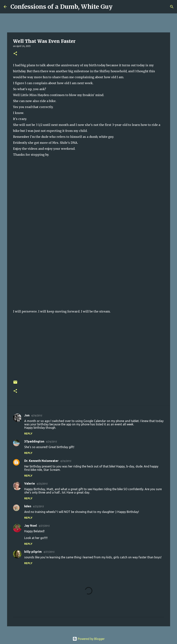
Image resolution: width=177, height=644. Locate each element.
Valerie (30, 483)
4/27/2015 (44, 526)
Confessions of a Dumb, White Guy (61, 7)
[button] (15, 54)
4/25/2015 (42, 484)
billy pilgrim (33, 552)
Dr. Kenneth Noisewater (41, 461)
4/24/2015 (36, 415)
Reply (28, 434)
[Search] (118, 7)
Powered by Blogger (89, 639)
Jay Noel (31, 526)
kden (28, 506)
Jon (27, 415)
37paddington (34, 441)
